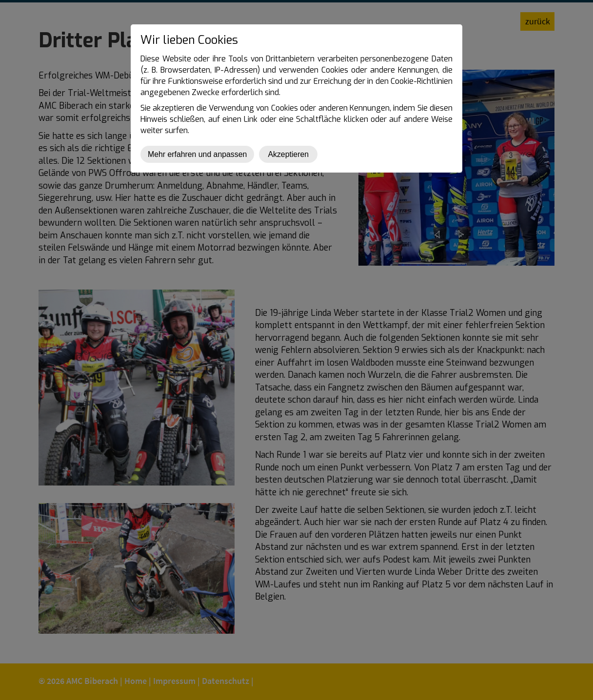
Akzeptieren (288, 154)
